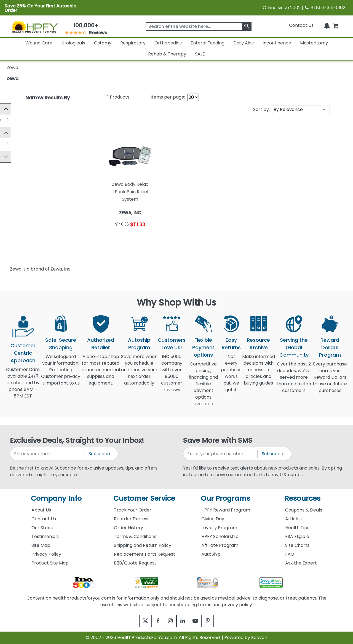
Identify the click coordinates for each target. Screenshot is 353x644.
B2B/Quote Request (135, 563)
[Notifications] (327, 25)
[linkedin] (184, 621)
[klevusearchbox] (247, 26)
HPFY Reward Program (226, 510)
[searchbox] (199, 26)
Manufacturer (24, 135)
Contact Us (301, 25)
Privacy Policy (46, 554)
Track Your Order (133, 510)
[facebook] (154, 621)
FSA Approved (25, 161)
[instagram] (169, 621)
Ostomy (103, 43)
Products (118, 97)
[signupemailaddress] (47, 454)
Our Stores (43, 528)
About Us (41, 510)
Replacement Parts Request (145, 554)
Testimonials (45, 536)
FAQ (290, 554)
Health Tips (297, 528)
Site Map (41, 545)
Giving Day (213, 519)
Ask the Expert (301, 563)
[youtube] (199, 621)
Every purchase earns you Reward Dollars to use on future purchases (330, 381)
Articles (293, 519)
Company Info (56, 498)
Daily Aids (244, 43)
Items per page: (168, 97)
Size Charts (297, 545)
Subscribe (99, 454)
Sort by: (261, 109)
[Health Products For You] (34, 26)
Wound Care (39, 43)
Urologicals (73, 43)
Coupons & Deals (304, 510)
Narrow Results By (48, 98)
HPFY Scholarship (220, 536)
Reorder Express (132, 519)
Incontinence (277, 43)
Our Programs (225, 498)
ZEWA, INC (27, 146)
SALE (200, 54)
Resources (303, 498)
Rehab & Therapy (167, 54)
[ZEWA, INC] (11, 146)
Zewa (13, 79)
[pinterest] (214, 621)
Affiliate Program (220, 545)
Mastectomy (314, 43)
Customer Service (144, 498)
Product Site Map (50, 563)
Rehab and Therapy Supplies (47, 120)
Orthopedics (168, 43)
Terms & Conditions (135, 536)
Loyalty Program (219, 528)
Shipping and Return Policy (143, 545)
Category (20, 109)
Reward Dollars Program (330, 347)
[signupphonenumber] (221, 454)
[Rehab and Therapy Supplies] (11, 120)
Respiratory (133, 43)
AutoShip (211, 554)
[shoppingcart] (335, 25)
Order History (129, 528)
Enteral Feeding (208, 43)
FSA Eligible (297, 536)
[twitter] (139, 621)
